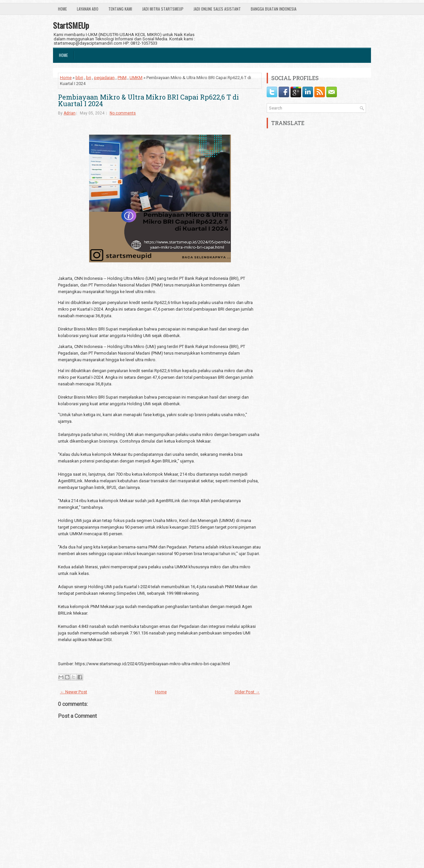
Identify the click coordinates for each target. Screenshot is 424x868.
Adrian (70, 113)
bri (89, 78)
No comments (123, 113)
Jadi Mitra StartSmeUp (163, 9)
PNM (122, 78)
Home (62, 9)
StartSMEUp (71, 25)
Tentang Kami (120, 9)
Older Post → (247, 692)
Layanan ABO (88, 9)
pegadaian (104, 78)
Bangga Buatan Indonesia (274, 9)
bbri (79, 78)
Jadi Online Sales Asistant (217, 9)
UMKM (136, 78)
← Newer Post (74, 692)
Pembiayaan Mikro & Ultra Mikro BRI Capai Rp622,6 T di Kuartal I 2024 (148, 100)
